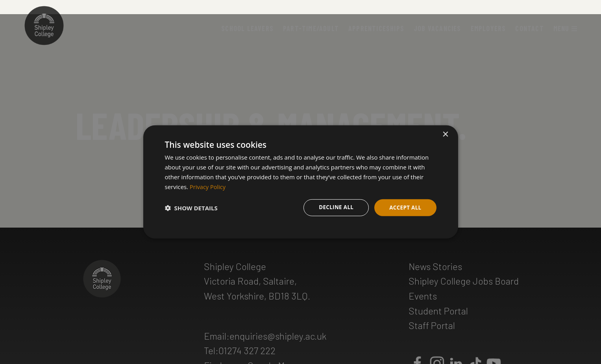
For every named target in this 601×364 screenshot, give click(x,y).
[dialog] (301, 182)
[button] (191, 208)
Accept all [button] (404, 207)
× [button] (445, 134)
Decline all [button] (334, 207)
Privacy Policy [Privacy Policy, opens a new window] (208, 186)
